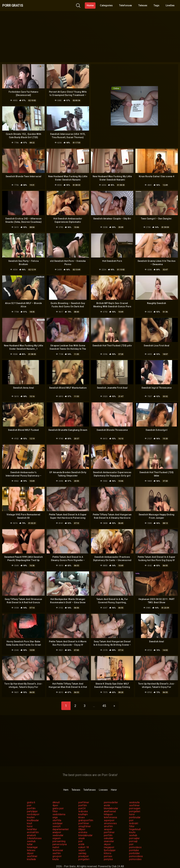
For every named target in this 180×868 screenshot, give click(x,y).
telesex (31, 845)
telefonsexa (110, 812)
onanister (109, 836)
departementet (61, 824)
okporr (107, 839)
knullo (132, 827)
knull (29, 818)
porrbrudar (135, 812)
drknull (56, 797)
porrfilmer (84, 797)
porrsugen (135, 803)
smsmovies (110, 818)
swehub (31, 836)
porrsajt (133, 836)
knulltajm (83, 809)
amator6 (31, 830)
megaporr (109, 842)
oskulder (109, 833)
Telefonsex (125, 5)
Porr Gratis (16, 5)
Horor (114, 785)
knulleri (31, 812)
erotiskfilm (33, 827)
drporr (30, 848)
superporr (109, 815)
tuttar (30, 839)
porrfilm (83, 800)
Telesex (143, 5)
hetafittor (32, 824)
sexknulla (134, 797)
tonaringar (32, 842)
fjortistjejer (110, 845)
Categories (106, 5)
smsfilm (108, 821)
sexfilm (57, 848)
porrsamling (59, 836)
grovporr (57, 851)
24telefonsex (34, 833)
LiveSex (170, 5)
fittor (55, 806)
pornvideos (135, 842)
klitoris (108, 848)
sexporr (108, 824)
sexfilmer (134, 800)
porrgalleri (135, 806)
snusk (82, 833)
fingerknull (135, 824)
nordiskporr (33, 809)
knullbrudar (33, 815)
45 (104, 701)
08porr (82, 824)
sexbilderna (59, 809)
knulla (56, 854)
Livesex (103, 785)
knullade (31, 854)
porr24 (82, 803)
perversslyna (60, 839)
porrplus (108, 854)
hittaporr (108, 809)
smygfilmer (85, 821)
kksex (82, 812)
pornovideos (136, 851)
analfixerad (110, 806)
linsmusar (58, 845)
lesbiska (83, 806)
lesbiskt (134, 818)
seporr (82, 845)
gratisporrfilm (86, 815)
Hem (66, 785)
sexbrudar (58, 830)
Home (90, 5)
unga (55, 812)
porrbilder (134, 848)
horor (132, 809)
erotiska (83, 827)
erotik (107, 800)
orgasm (57, 833)
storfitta (57, 815)
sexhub (133, 830)
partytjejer (32, 806)
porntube (134, 845)
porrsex (108, 851)
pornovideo (135, 854)
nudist (56, 842)
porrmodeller (111, 797)
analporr (57, 827)
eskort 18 (84, 842)
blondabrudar (111, 803)
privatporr (84, 851)
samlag (82, 848)
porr (29, 800)
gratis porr (58, 803)
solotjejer (58, 818)
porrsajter (134, 833)
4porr (55, 800)
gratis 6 (31, 797)
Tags (156, 5)
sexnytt (57, 821)
